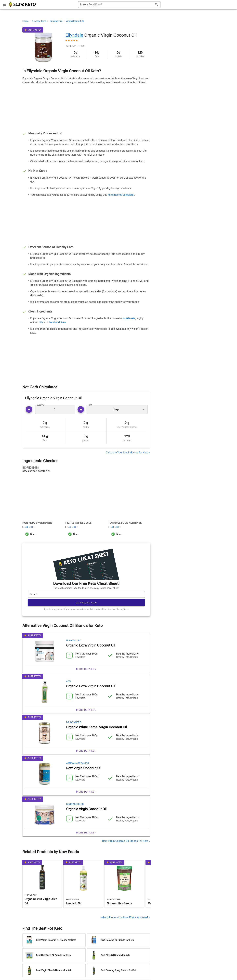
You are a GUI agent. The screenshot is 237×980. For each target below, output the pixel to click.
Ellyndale (74, 35)
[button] (117, 409)
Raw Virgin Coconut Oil (84, 768)
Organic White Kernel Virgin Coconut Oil (96, 727)
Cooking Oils (56, 21)
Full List (28, 527)
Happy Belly (73, 640)
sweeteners (129, 318)
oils (41, 322)
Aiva (69, 681)
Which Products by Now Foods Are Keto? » (125, 917)
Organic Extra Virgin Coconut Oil (91, 645)
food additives (58, 322)
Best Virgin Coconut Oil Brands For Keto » (126, 841)
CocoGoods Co (75, 804)
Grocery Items (39, 21)
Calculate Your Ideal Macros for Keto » (128, 453)
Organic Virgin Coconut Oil (86, 809)
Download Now (86, 603)
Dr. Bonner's (74, 722)
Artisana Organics (77, 763)
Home (26, 21)
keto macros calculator (121, 195)
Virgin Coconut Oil (75, 21)
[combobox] (119, 5)
